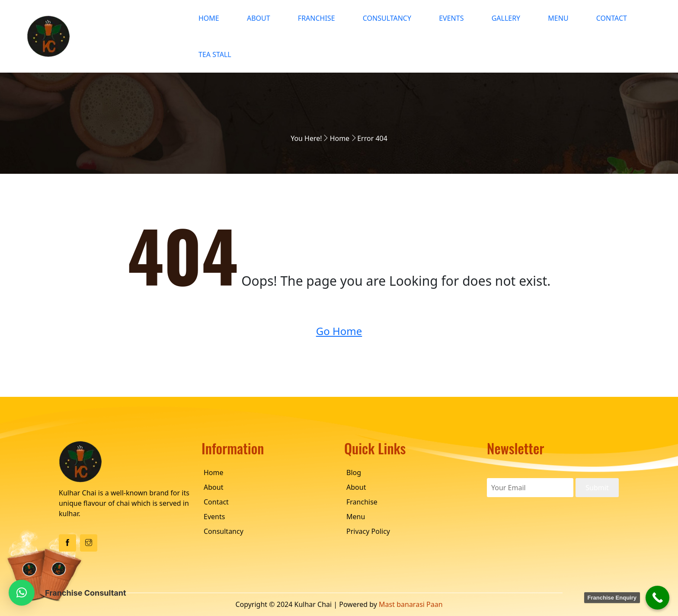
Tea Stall (215, 54)
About (259, 18)
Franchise (317, 18)
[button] (22, 593)
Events (451, 18)
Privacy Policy (368, 531)
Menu (558, 18)
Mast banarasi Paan (411, 604)
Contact (612, 18)
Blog (354, 472)
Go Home (339, 331)
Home (209, 18)
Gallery (506, 18)
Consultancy (387, 18)
